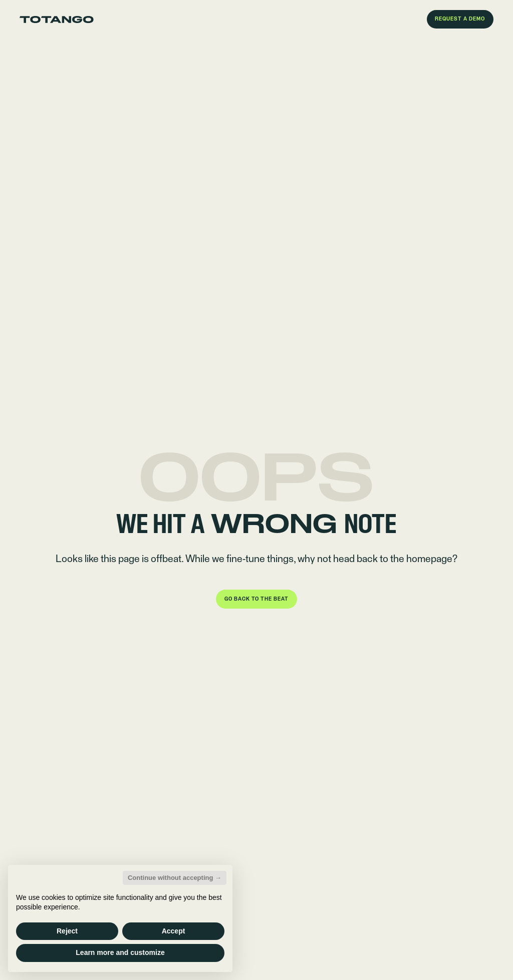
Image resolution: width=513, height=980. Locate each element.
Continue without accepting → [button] (175, 878)
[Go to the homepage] (57, 20)
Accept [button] (174, 931)
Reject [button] (67, 931)
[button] (460, 20)
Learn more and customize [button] (120, 952)
